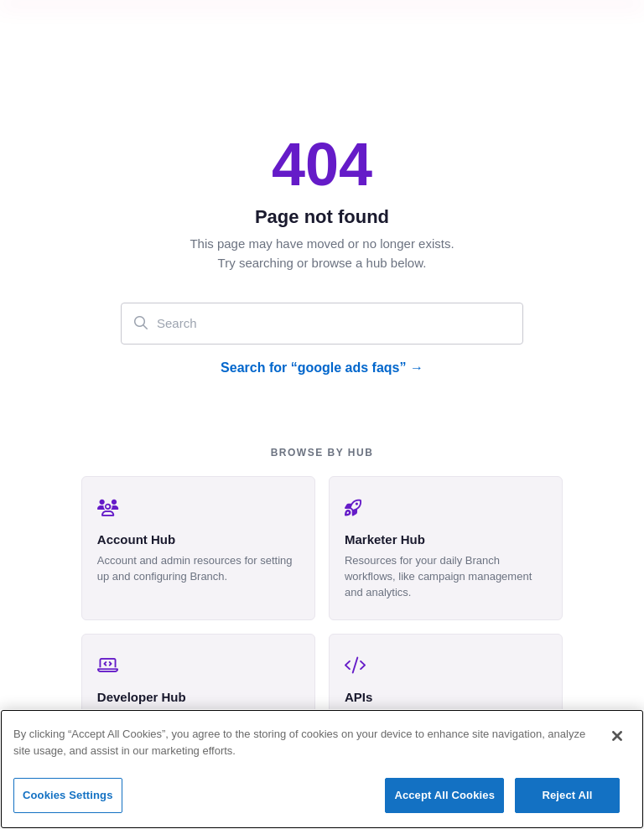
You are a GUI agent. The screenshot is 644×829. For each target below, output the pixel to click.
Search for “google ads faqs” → (322, 368)
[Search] (322, 323)
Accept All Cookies (444, 795)
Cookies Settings (68, 795)
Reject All (567, 795)
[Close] (617, 736)
